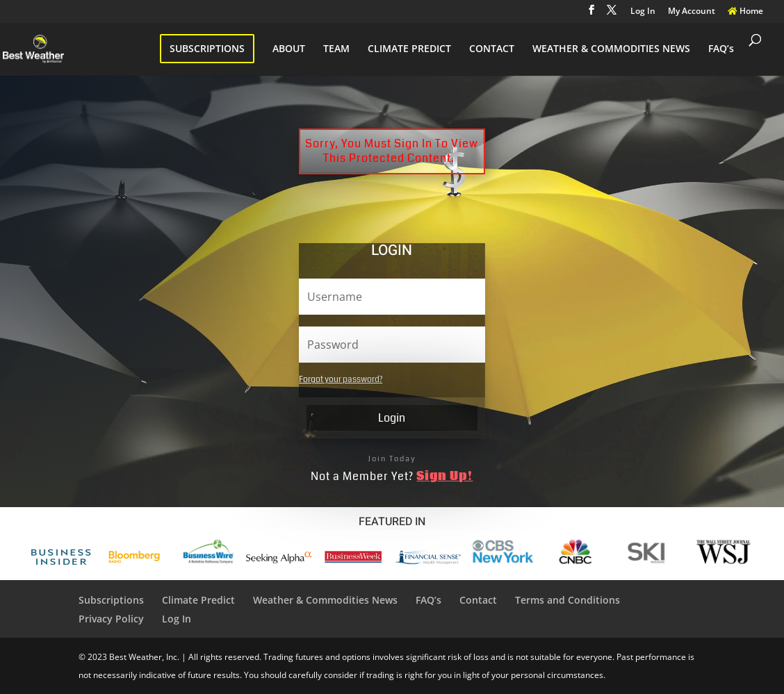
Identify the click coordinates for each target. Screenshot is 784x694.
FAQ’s (721, 49)
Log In (643, 12)
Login (392, 418)
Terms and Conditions (567, 600)
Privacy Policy (111, 619)
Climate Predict (198, 600)
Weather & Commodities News (325, 600)
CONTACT (492, 49)
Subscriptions (111, 600)
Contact (478, 600)
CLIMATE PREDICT (409, 49)
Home (745, 12)
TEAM (336, 49)
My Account (692, 12)
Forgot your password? (341, 380)
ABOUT (289, 49)
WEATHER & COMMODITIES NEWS (611, 49)
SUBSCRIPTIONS (207, 48)
